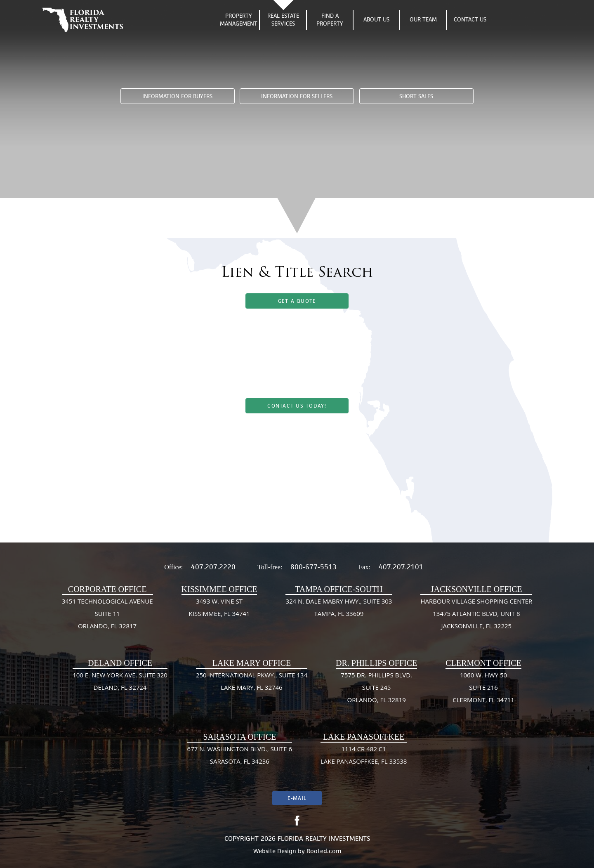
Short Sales (416, 96)
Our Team (423, 19)
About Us (376, 19)
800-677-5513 (313, 567)
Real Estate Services (283, 20)
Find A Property (330, 20)
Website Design (275, 851)
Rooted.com (324, 851)
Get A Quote (297, 301)
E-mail (297, 798)
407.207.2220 (213, 567)
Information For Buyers (177, 96)
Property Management (239, 20)
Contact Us (470, 19)
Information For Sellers (297, 96)
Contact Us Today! (297, 406)
